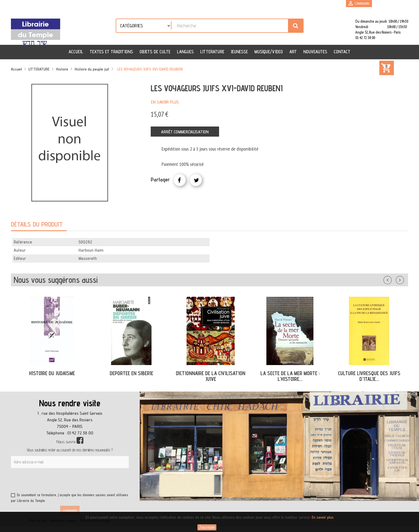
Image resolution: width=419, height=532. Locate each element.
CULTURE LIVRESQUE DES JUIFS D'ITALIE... (369, 376)
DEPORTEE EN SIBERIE (131, 373)
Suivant (403, 279)
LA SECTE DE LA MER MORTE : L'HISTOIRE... (290, 376)
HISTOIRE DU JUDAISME (52, 373)
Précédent (393, 279)
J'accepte (207, 527)
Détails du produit (37, 224)
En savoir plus (165, 102)
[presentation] (63, 481)
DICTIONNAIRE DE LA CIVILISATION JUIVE (211, 376)
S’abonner (70, 511)
